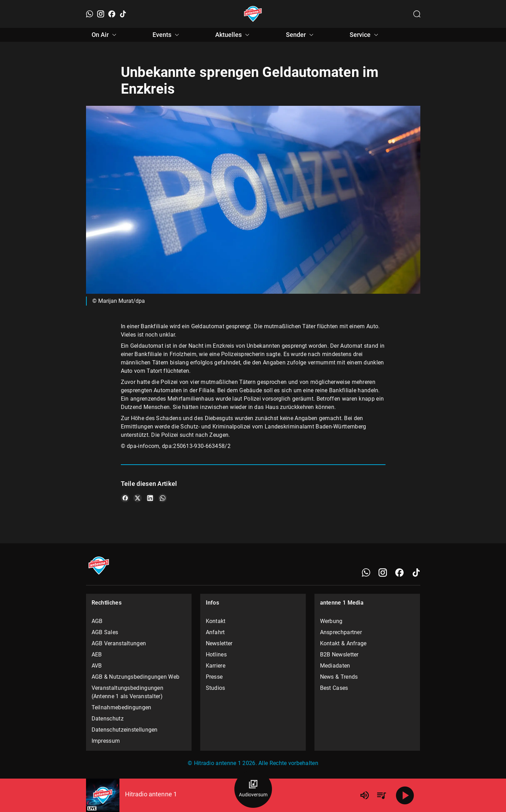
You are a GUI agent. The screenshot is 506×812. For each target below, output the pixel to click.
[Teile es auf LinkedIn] (150, 498)
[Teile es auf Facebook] (125, 498)
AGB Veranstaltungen (119, 643)
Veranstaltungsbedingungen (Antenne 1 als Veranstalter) (128, 692)
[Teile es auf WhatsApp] (163, 498)
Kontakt (216, 621)
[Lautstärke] (365, 795)
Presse (214, 677)
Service (365, 35)
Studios (216, 688)
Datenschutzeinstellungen (125, 730)
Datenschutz (108, 719)
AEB (97, 655)
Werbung (331, 621)
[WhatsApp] (89, 14)
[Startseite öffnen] (253, 14)
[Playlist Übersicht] (381, 795)
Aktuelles (233, 35)
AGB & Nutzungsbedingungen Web (136, 677)
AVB (97, 666)
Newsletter (219, 643)
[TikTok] (123, 14)
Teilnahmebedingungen (122, 707)
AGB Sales (105, 632)
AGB (97, 621)
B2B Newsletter (339, 655)
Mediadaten (335, 666)
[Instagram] (101, 14)
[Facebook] (112, 14)
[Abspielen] (405, 795)
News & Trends (339, 677)
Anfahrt (215, 632)
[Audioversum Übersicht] (253, 789)
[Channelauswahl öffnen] (417, 14)
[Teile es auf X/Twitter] (138, 498)
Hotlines (216, 655)
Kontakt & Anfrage (343, 643)
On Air (105, 35)
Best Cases (334, 688)
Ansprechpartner (341, 632)
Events (167, 35)
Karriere (216, 666)
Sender (301, 35)
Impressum (106, 741)
